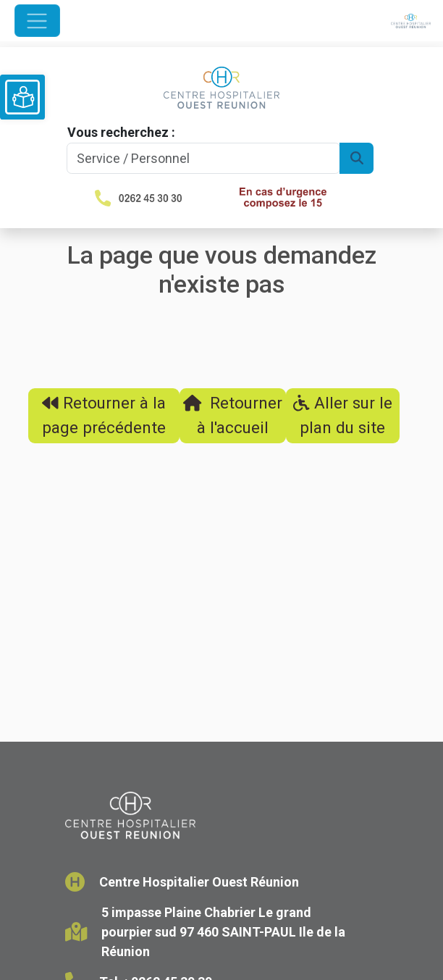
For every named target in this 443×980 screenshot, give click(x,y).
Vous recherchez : (121, 132)
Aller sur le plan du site (343, 415)
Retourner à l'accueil (233, 415)
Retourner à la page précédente (104, 415)
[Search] (204, 158)
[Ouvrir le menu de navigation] (37, 21)
